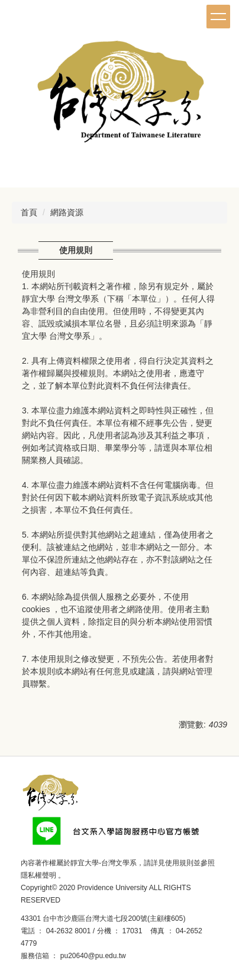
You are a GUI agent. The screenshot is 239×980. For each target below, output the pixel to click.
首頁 (29, 212)
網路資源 (67, 212)
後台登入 (144, 956)
